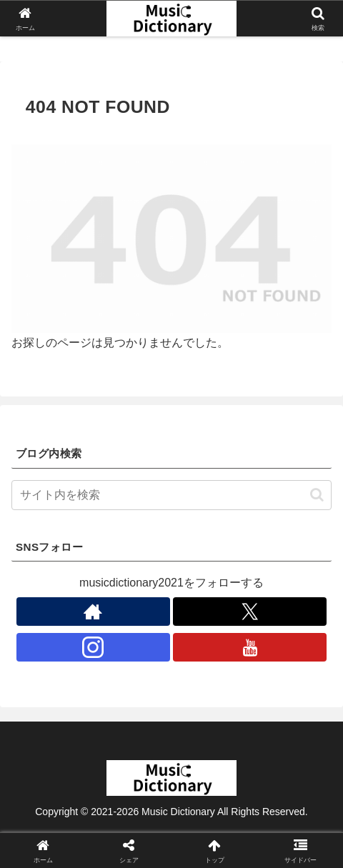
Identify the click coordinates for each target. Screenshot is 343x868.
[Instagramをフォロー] (93, 647)
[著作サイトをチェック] (93, 612)
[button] (317, 495)
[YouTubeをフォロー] (250, 647)
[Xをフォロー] (250, 612)
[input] (171, 495)
